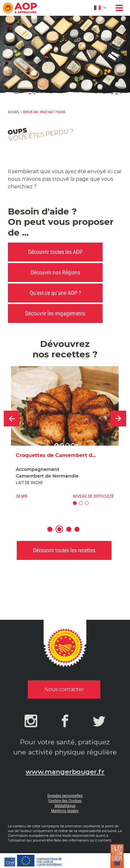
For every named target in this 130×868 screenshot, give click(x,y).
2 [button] (62, 533)
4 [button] (80, 533)
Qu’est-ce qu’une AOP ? (55, 293)
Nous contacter (64, 689)
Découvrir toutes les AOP (55, 252)
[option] (65, 438)
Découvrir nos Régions (55, 272)
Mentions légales (65, 811)
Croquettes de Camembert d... (56, 455)
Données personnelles (65, 796)
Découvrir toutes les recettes (64, 550)
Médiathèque (65, 806)
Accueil (14, 112)
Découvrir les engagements (55, 313)
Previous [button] (12, 419)
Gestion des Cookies (65, 801)
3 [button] (72, 533)
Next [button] (118, 419)
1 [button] (53, 533)
